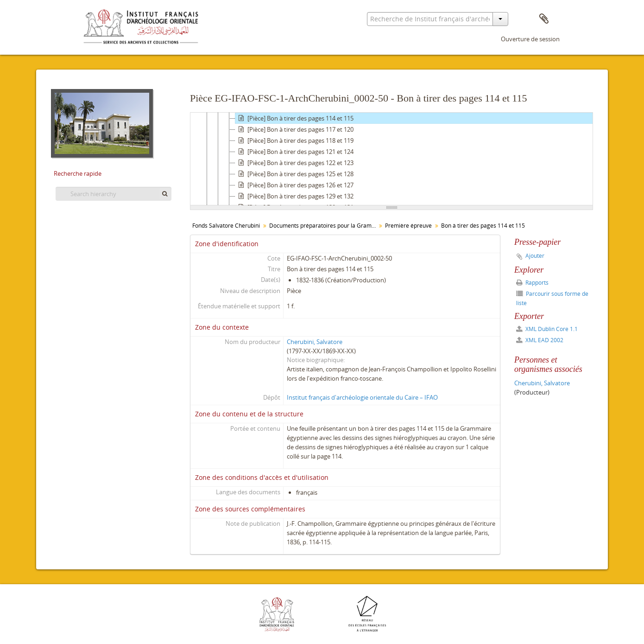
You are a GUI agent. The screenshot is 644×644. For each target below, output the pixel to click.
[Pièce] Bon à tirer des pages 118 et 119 (294, 140)
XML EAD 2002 (540, 340)
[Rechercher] (165, 194)
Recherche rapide (78, 173)
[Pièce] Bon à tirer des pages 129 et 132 (294, 196)
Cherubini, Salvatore (315, 342)
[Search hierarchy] (114, 194)
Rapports (532, 283)
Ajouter (535, 256)
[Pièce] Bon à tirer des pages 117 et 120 (294, 129)
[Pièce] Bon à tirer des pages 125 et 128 (294, 174)
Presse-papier (544, 19)
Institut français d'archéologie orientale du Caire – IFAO (362, 397)
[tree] (391, 159)
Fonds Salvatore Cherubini (226, 226)
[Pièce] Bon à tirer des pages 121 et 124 (294, 152)
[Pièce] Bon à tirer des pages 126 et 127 (294, 185)
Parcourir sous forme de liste (552, 298)
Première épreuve (408, 226)
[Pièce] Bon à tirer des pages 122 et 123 (294, 163)
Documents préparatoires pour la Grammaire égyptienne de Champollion (324, 226)
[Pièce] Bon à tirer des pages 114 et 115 (294, 118)
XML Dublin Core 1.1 (547, 329)
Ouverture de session (530, 39)
